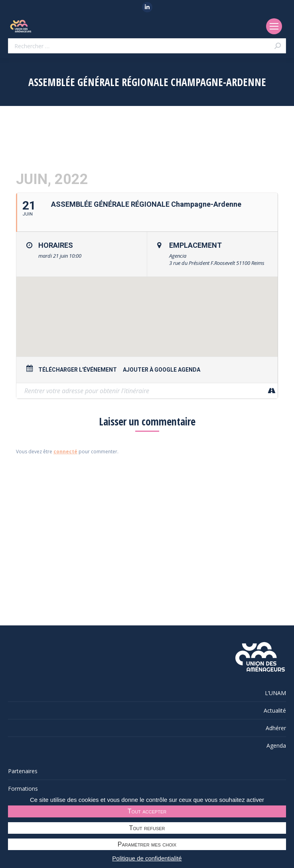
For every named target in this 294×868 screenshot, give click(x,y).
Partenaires (23, 771)
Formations (23, 789)
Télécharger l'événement (78, 370)
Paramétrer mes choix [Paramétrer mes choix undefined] (147, 844)
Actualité (275, 710)
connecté (65, 452)
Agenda (276, 746)
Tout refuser (147, 828)
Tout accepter (147, 811)
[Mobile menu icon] (274, 26)
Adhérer (276, 728)
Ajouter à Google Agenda (162, 370)
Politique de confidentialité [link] (147, 858)
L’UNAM (275, 693)
